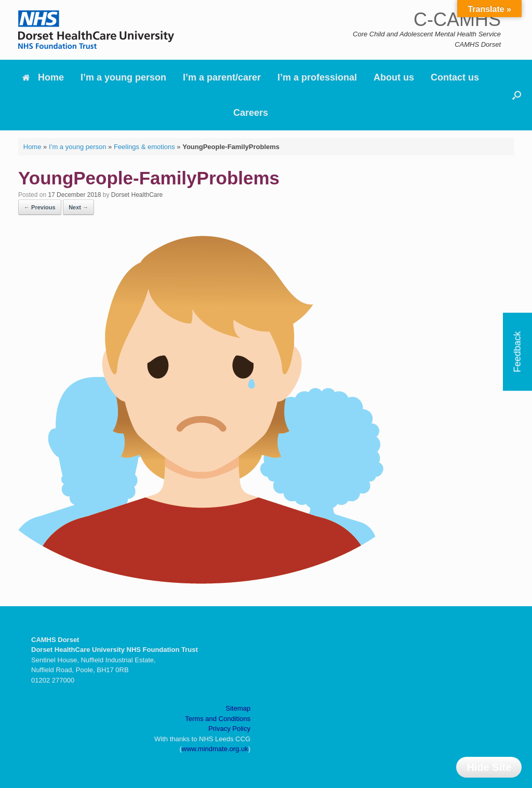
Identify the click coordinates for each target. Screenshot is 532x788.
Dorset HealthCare (137, 195)
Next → (78, 207)
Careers (251, 113)
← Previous (40, 207)
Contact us (455, 77)
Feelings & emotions (144, 147)
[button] (517, 95)
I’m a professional (317, 77)
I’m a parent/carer (222, 77)
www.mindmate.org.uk (215, 749)
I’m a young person (123, 77)
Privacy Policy (229, 729)
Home (43, 77)
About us (394, 77)
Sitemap (238, 708)
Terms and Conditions (218, 719)
